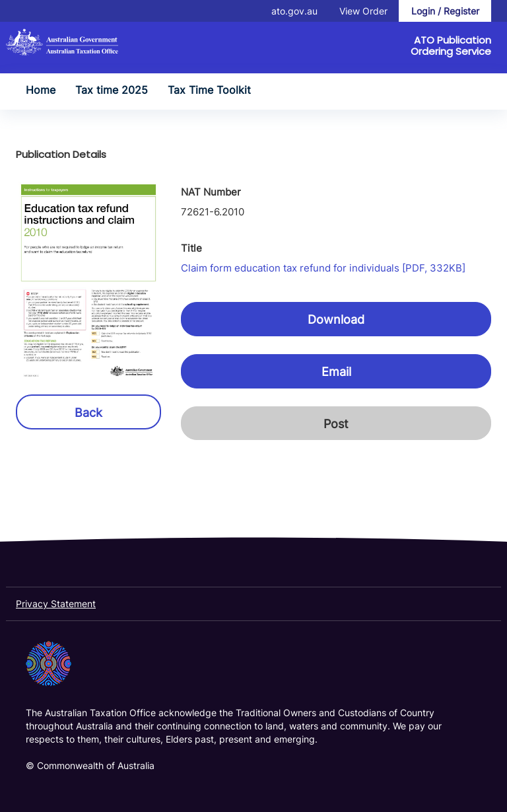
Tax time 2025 (112, 90)
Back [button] (88, 413)
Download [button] (336, 319)
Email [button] (336, 372)
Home (41, 90)
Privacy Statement (56, 604)
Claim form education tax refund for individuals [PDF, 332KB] (323, 268)
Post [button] (336, 424)
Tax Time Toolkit (209, 90)
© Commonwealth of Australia (90, 765)
